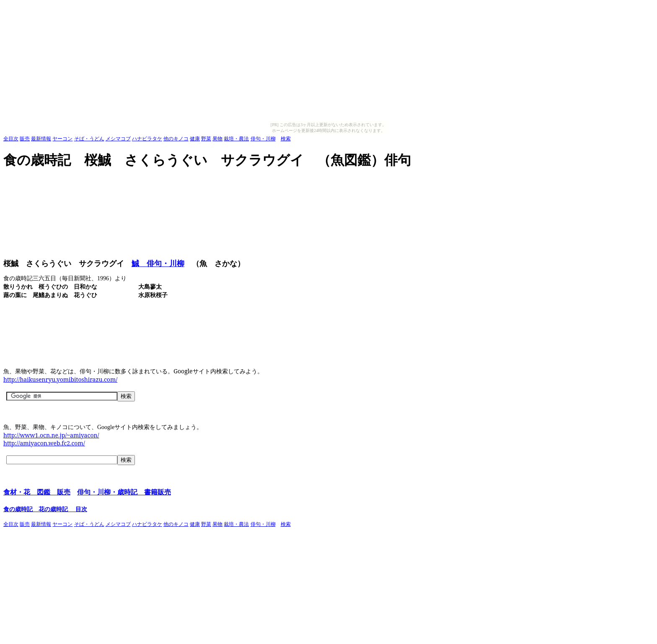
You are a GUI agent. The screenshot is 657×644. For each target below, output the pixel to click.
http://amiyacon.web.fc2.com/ (44, 443)
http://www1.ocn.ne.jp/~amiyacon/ (51, 435)
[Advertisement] (156, 182)
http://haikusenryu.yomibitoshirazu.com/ (60, 379)
